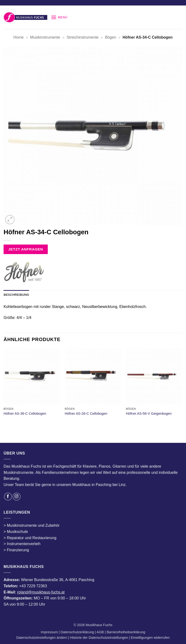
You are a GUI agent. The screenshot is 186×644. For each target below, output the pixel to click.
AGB (101, 632)
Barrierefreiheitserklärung (126, 632)
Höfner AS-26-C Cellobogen (86, 414)
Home (19, 37)
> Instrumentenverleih (22, 544)
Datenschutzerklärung (78, 632)
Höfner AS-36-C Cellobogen (25, 414)
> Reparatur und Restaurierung (30, 538)
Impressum (50, 632)
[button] (59, 17)
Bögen (111, 37)
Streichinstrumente (82, 37)
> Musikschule (16, 532)
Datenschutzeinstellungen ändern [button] (42, 638)
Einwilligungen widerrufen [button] (150, 638)
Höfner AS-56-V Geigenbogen (149, 414)
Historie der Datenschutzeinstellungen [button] (99, 638)
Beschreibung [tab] (16, 295)
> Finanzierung (16, 550)
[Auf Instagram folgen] (17, 497)
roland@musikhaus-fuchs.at (41, 592)
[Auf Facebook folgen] (8, 497)
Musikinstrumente (45, 37)
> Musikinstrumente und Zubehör (32, 525)
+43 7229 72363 (33, 586)
